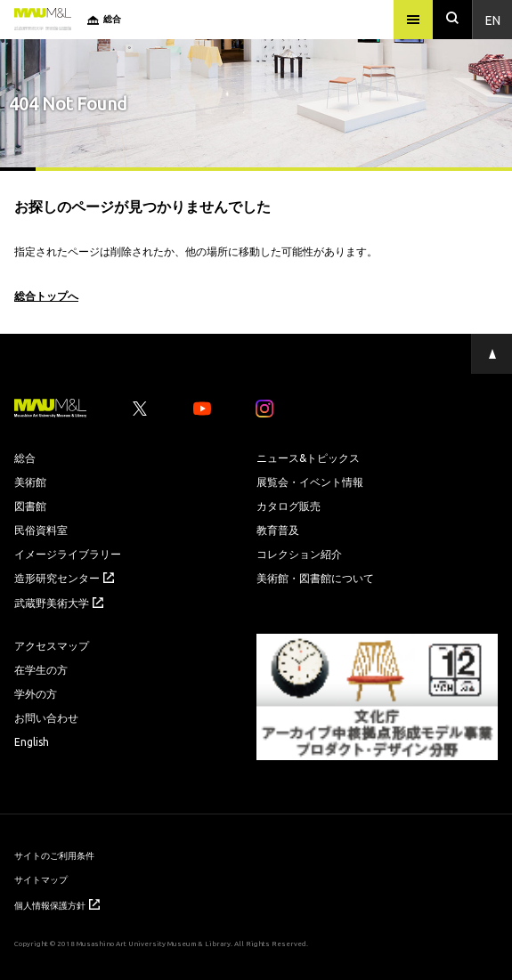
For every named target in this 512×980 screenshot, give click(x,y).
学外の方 (36, 693)
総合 (25, 458)
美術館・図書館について (315, 578)
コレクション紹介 (299, 554)
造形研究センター (64, 578)
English (32, 741)
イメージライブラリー (68, 554)
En (493, 20)
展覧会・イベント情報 (310, 482)
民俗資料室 (41, 530)
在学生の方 (41, 669)
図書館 (30, 506)
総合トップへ (46, 296)
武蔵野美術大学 (59, 603)
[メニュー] (413, 20)
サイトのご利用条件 (54, 855)
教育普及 (278, 530)
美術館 (30, 482)
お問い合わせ (46, 717)
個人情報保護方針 (57, 905)
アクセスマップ (52, 645)
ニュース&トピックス (308, 458)
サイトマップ (41, 879)
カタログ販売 (289, 506)
